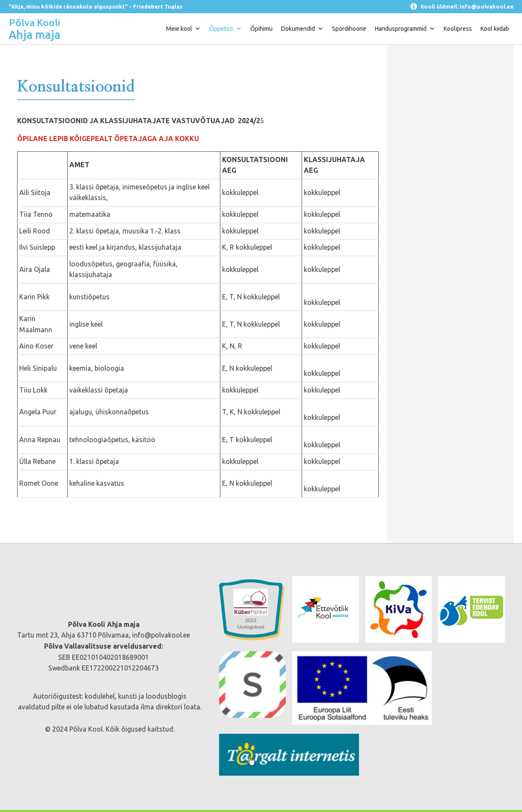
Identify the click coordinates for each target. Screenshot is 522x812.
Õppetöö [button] (225, 29)
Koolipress (458, 29)
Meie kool (183, 29)
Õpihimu (261, 29)
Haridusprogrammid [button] (405, 29)
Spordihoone (349, 29)
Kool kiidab (495, 29)
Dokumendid (302, 29)
